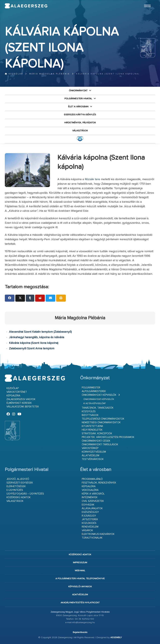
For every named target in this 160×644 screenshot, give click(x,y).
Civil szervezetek (93, 501)
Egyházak (88, 505)
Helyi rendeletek (92, 430)
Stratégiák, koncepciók (97, 434)
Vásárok (87, 530)
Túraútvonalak (92, 538)
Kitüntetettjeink (92, 426)
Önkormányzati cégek (96, 441)
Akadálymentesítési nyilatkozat (80, 603)
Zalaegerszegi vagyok (21, 399)
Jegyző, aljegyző (18, 479)
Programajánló (92, 479)
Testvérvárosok (93, 459)
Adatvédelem (80, 595)
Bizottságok (90, 415)
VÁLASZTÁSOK (80, 131)
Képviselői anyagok (80, 587)
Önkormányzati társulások (100, 445)
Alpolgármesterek (94, 391)
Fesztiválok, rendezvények (99, 483)
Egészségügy (90, 512)
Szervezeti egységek (20, 483)
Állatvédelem (90, 456)
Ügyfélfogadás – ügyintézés (25, 494)
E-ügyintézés (15, 490)
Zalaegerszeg (26, 6)
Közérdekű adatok (19, 497)
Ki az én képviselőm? (95, 404)
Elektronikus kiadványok (98, 534)
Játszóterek (90, 519)
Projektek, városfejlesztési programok (108, 437)
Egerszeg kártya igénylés (80, 115)
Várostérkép (90, 448)
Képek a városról (93, 494)
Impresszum (80, 563)
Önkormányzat (78, 91)
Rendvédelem (90, 527)
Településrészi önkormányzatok (103, 419)
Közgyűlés (89, 412)
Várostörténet (17, 392)
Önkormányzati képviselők (99, 395)
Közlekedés (89, 523)
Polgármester (91, 388)
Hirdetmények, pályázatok (80, 123)
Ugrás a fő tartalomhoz (147, 2)
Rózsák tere (92, 179)
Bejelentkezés (80, 632)
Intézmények (90, 497)
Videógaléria (90, 490)
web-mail (80, 571)
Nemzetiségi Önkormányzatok (101, 423)
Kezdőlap (14, 74)
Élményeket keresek (19, 403)
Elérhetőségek (16, 486)
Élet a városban (78, 107)
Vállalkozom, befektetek (23, 407)
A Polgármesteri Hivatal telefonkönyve (80, 579)
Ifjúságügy (89, 516)
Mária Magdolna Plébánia (50, 74)
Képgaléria (13, 396)
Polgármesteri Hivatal (78, 99)
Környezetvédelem (94, 452)
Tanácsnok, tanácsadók (98, 408)
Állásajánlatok (92, 508)
